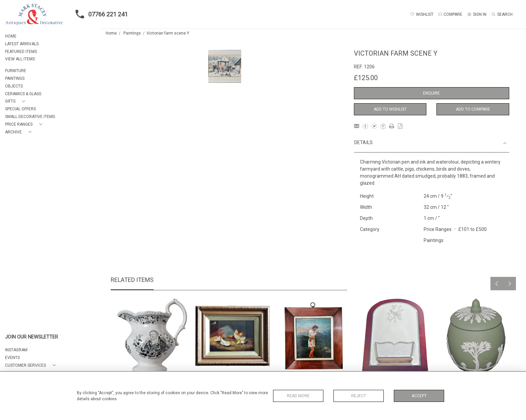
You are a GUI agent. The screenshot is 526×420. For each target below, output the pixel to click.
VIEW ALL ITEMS (20, 59)
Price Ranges (438, 229)
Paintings (132, 33)
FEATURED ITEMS (21, 52)
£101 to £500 (472, 229)
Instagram (16, 350)
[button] (16, 101)
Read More (298, 396)
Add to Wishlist (390, 109)
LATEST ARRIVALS (22, 44)
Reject (359, 396)
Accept (419, 396)
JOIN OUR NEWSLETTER (32, 337)
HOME (11, 36)
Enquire (431, 93)
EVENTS (12, 358)
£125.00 (366, 78)
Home (111, 33)
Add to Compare (473, 109)
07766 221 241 (100, 14)
